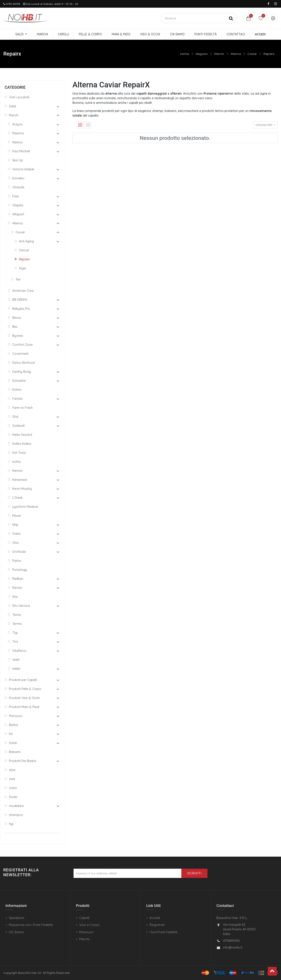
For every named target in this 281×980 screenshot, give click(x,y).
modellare (16, 806)
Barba (14, 725)
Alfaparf (18, 214)
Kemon (17, 471)
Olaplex (18, 205)
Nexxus (17, 142)
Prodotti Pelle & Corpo (25, 689)
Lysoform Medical (25, 507)
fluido (13, 797)
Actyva (17, 124)
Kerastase (20, 480)
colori (13, 788)
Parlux (17, 561)
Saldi (13, 106)
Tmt (15, 642)
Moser (17, 516)
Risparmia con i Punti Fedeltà (31, 925)
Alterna (236, 54)
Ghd (15, 417)
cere (12, 779)
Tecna (17, 615)
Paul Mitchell (21, 151)
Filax (16, 196)
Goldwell (18, 426)
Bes (15, 327)
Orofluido (19, 552)
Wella (16, 669)
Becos (17, 318)
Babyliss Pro (21, 309)
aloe (12, 770)
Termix (17, 624)
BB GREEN (20, 300)
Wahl (16, 660)
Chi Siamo (16, 932)
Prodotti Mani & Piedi (24, 707)
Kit (11, 734)
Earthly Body (22, 372)
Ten (18, 279)
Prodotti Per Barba (23, 761)
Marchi (219, 54)
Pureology (20, 570)
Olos (16, 543)
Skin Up (18, 160)
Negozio (202, 54)
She (15, 597)
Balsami (15, 752)
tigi (11, 824)
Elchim (17, 390)
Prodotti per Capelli (23, 680)
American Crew (23, 291)
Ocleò (16, 534)
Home (185, 54)
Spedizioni (16, 918)
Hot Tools (19, 453)
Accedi (155, 918)
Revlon (17, 588)
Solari (13, 743)
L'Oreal (17, 498)
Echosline (19, 381)
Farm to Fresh (23, 408)
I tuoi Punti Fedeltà (163, 932)
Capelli (84, 918)
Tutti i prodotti (19, 97)
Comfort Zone (23, 345)
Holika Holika (22, 444)
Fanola (17, 399)
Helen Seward (22, 435)
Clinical (24, 250)
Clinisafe (18, 187)
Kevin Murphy (22, 489)
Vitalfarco (19, 651)
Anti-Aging (26, 241)
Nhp (15, 525)
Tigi (15, 633)
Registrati (157, 925)
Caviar (252, 54)
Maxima (18, 133)
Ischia (16, 462)
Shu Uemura (21, 606)
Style (22, 268)
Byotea (18, 336)
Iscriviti (194, 873)
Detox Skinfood (23, 363)
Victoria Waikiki (23, 169)
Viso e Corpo (89, 925)
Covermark (20, 354)
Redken (18, 579)
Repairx (269, 54)
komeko (18, 178)
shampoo (16, 815)
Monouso (16, 716)
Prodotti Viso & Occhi (24, 698)
